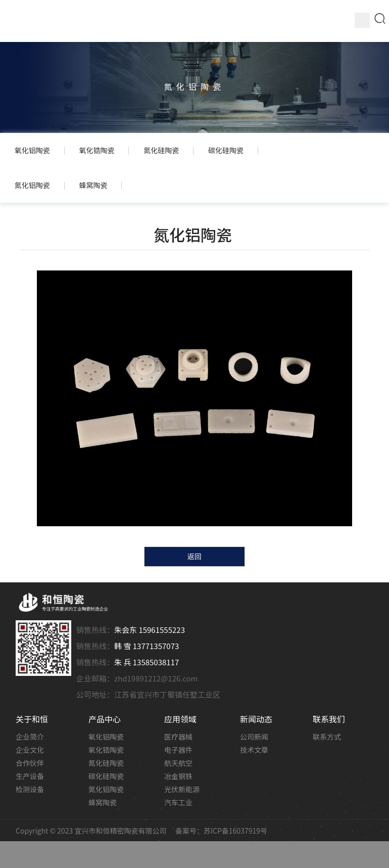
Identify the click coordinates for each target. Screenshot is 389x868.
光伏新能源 (182, 790)
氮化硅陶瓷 (106, 764)
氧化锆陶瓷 (106, 751)
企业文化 (30, 751)
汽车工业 (178, 803)
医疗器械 (178, 738)
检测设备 (30, 790)
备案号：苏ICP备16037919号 (221, 832)
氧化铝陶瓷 (106, 738)
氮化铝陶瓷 (106, 790)
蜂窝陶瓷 (103, 803)
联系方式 (327, 738)
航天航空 (178, 764)
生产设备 (30, 777)
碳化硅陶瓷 (106, 777)
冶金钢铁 (178, 777)
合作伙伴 (30, 764)
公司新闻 (254, 738)
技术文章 (254, 751)
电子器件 (178, 751)
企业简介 (30, 738)
